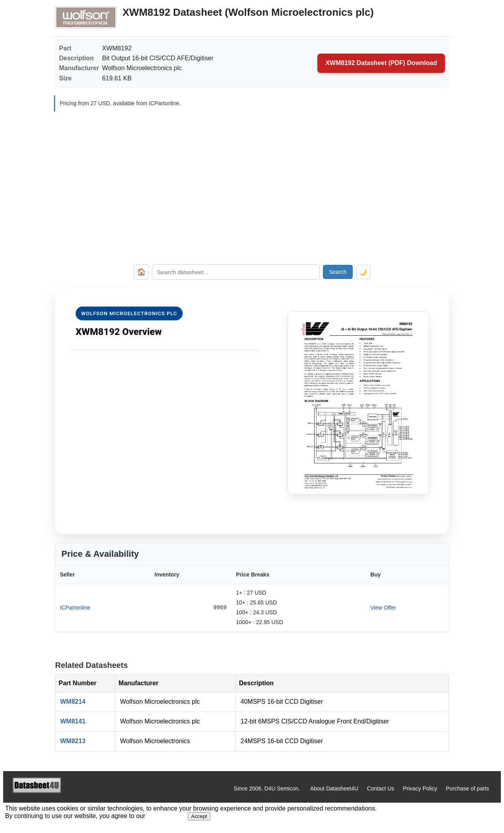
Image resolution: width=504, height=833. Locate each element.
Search (338, 272)
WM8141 (73, 721)
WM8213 (73, 741)
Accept (199, 816)
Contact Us (381, 788)
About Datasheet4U (334, 788)
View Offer (383, 608)
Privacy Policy (420, 788)
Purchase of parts (467, 788)
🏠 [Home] (141, 272)
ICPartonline (75, 608)
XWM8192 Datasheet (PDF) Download (381, 63)
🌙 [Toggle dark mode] (363, 272)
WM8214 (73, 702)
